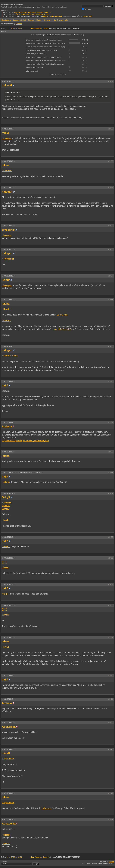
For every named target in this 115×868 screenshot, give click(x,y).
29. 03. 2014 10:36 (9, 699)
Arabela (7, 426)
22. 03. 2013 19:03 (9, 605)
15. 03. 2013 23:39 (9, 276)
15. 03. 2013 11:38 (9, 249)
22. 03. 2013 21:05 (9, 637)
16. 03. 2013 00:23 (9, 300)
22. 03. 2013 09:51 (9, 422)
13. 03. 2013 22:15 (9, 226)
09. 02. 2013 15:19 (9, 81)
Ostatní (46, 29)
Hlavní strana (6, 20)
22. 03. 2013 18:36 (9, 537)
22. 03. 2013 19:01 (9, 584)
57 (12, 29)
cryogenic (8, 230)
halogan (7, 192)
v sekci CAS (87, 16)
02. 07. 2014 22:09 (9, 793)
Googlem (86, 9)
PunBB (111, 862)
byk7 (5, 386)
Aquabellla (9, 727)
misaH (6, 753)
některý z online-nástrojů (52, 16)
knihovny (46, 808)
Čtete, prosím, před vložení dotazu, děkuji (32, 14)
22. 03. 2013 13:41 (9, 452)
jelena (6, 165)
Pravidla (31, 20)
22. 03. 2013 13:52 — (22, 473)
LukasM (7, 85)
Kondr (6, 280)
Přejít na (20, 863)
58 (14, 29)
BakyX (6, 497)
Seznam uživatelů (20, 20)
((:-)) (4, 562)
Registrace (47, 20)
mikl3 (5, 133)
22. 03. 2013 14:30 (9, 493)
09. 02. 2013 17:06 (9, 129)
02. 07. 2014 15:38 (9, 723)
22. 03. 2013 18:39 (9, 558)
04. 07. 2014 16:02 (9, 820)
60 (19, 29)
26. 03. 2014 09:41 (9, 676)
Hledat (39, 20)
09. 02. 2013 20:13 (9, 161)
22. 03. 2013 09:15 (9, 381)
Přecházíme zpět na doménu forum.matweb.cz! (33, 12)
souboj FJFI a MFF (62, 329)
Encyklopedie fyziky (61, 20)
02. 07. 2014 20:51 (9, 749)
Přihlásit (19, 24)
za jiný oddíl (63, 315)
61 (21, 29)
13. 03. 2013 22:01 (9, 188)
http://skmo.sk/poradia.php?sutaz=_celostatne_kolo (25, 441)
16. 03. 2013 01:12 (9, 346)
